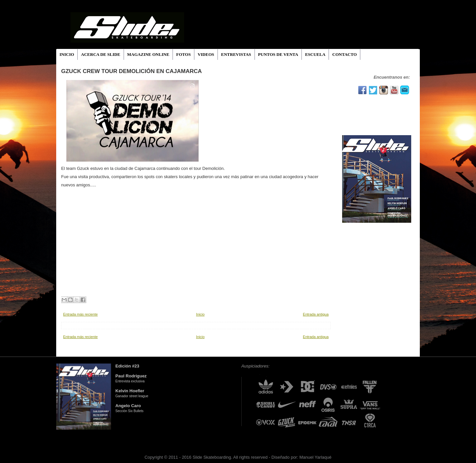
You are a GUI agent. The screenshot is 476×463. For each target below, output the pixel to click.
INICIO (67, 54)
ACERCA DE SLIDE (100, 54)
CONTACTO (344, 54)
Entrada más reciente (80, 314)
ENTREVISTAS (236, 54)
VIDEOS (206, 54)
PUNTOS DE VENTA (278, 54)
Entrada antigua (316, 314)
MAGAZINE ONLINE (148, 54)
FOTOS (183, 54)
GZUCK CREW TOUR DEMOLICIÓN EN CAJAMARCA (132, 71)
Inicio (200, 314)
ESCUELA (315, 54)
